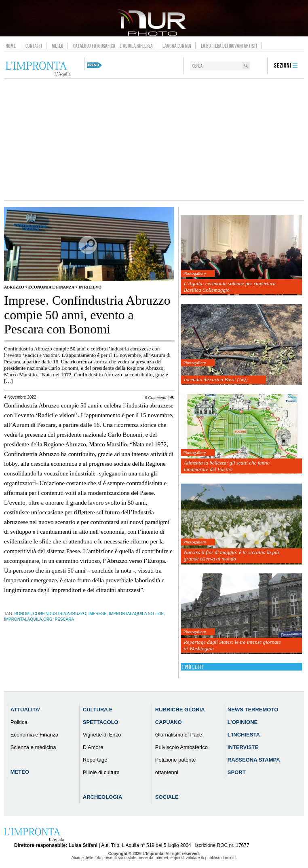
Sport (237, 772)
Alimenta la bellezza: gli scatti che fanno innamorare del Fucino (227, 466)
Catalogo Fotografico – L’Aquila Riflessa (113, 46)
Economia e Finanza (51, 287)
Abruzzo (14, 287)
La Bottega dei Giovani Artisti (229, 46)
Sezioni (283, 66)
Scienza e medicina (33, 747)
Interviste (243, 747)
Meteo (58, 46)
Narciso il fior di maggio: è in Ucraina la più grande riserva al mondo (231, 555)
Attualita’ (25, 710)
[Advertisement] (154, 139)
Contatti (34, 46)
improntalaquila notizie (136, 614)
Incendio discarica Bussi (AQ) (216, 379)
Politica (19, 722)
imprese (98, 614)
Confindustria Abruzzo (60, 614)
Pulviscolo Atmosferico (181, 747)
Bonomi (22, 614)
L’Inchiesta (244, 735)
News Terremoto (253, 710)
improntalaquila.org (28, 619)
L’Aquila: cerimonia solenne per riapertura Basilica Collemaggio (230, 287)
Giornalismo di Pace (179, 735)
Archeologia (103, 797)
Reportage (95, 760)
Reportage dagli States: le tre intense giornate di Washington (232, 645)
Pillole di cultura (101, 772)
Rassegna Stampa (254, 760)
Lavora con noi (177, 46)
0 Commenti (155, 397)
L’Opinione (243, 722)
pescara (64, 619)
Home (11, 46)
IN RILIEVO (90, 287)
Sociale (167, 797)
